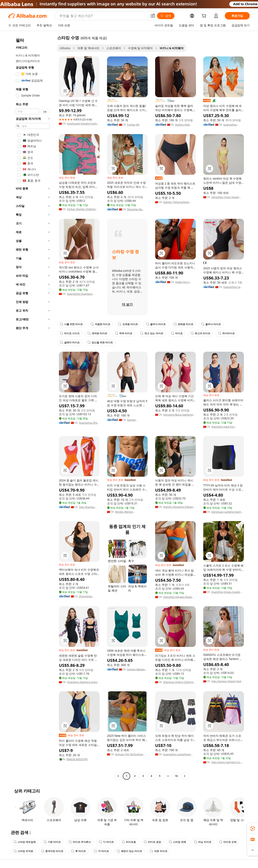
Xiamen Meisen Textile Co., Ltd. (136, 670)
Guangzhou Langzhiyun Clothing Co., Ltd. (177, 754)
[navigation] (32, 407)
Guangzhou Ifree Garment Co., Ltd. (89, 423)
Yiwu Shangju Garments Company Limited (89, 507)
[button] (153, 16)
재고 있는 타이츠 (152, 333)
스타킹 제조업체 (25, 842)
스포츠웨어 (114, 48)
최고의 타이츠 (200, 333)
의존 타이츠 (159, 851)
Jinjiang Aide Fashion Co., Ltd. (185, 125)
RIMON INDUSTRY (77, 759)
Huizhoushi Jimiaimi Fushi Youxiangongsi (82, 124)
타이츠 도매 (228, 842)
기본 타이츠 (52, 842)
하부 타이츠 (124, 333)
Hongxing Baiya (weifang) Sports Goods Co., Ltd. (178, 415)
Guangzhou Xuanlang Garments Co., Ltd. (80, 294)
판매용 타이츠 (183, 324)
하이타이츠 (226, 333)
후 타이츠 (78, 851)
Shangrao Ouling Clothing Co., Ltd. (178, 682)
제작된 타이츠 (97, 333)
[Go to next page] (185, 776)
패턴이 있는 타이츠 (129, 851)
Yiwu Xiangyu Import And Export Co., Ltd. (226, 681)
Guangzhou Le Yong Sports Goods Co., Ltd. (232, 287)
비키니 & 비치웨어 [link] (172, 48)
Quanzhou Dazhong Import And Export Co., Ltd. (83, 682)
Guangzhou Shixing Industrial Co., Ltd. (233, 125)
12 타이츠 (106, 842)
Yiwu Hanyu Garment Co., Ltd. (226, 762)
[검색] (166, 16)
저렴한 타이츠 (100, 324)
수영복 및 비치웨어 (140, 48)
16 (176, 776)
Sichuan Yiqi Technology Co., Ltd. (129, 754)
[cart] (205, 16)
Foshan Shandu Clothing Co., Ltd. (81, 209)
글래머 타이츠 (70, 342)
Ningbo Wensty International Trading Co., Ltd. (130, 512)
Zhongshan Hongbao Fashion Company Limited (89, 596)
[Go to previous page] (118, 776)
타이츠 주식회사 (80, 842)
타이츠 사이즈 (70, 333)
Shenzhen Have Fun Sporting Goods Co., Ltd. (226, 427)
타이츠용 (129, 842)
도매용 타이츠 (128, 324)
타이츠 (177, 333)
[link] (253, 829)
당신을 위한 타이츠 (100, 342)
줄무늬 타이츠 (156, 324)
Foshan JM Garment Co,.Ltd (137, 125)
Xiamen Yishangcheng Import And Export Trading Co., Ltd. (179, 202)
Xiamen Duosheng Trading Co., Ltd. (136, 420)
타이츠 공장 (152, 842)
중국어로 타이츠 (52, 851)
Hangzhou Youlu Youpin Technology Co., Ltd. (225, 197)
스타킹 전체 (177, 842)
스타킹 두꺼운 (23, 851)
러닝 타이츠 (203, 842)
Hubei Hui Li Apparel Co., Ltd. (185, 282)
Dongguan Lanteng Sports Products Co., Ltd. (227, 512)
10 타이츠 (101, 851)
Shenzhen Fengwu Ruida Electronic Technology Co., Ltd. (178, 597)
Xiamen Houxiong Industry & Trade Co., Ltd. (179, 507)
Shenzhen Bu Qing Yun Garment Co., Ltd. (137, 209)
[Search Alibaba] (103, 16)
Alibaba (65, 48)
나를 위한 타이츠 (71, 324)
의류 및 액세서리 (88, 48)
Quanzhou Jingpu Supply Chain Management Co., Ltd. (226, 592)
